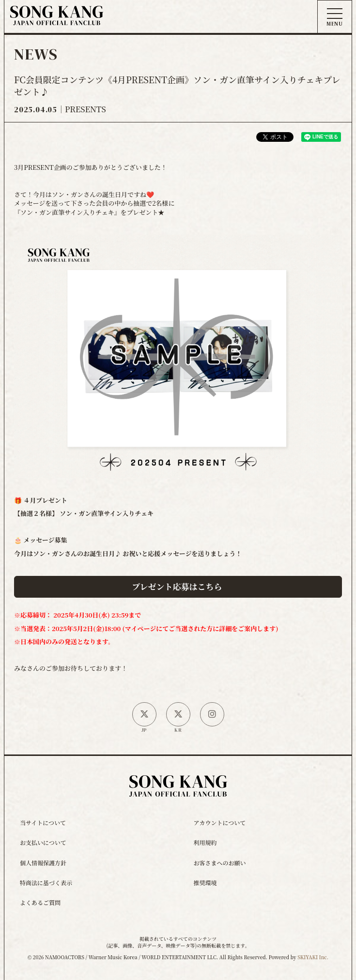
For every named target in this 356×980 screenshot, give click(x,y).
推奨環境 (205, 882)
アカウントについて (220, 822)
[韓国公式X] (178, 714)
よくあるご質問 (40, 902)
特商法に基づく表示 (46, 882)
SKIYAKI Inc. (313, 957)
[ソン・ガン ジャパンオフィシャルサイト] (57, 18)
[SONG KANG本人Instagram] (212, 714)
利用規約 (205, 842)
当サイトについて (43, 822)
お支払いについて (43, 842)
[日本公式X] (144, 714)
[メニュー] (335, 17)
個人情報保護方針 (43, 863)
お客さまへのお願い (220, 863)
